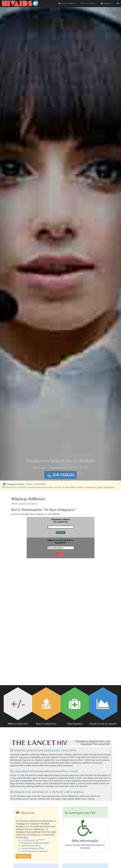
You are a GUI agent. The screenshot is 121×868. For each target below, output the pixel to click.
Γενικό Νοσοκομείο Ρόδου (33, 848)
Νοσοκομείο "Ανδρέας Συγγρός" (35, 843)
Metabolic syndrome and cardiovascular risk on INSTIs (43, 750)
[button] (60, 475)
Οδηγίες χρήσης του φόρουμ (24, 504)
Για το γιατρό (89, 3)
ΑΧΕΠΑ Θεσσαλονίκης (31, 846)
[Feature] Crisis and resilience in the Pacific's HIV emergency (47, 792)
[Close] (118, 484)
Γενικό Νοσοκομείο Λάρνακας (34, 851)
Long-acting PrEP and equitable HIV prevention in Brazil (44, 771)
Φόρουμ (107, 3)
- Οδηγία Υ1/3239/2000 (24, 484)
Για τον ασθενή (68, 3)
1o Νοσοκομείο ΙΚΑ (33, 840)
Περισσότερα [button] (23, 856)
